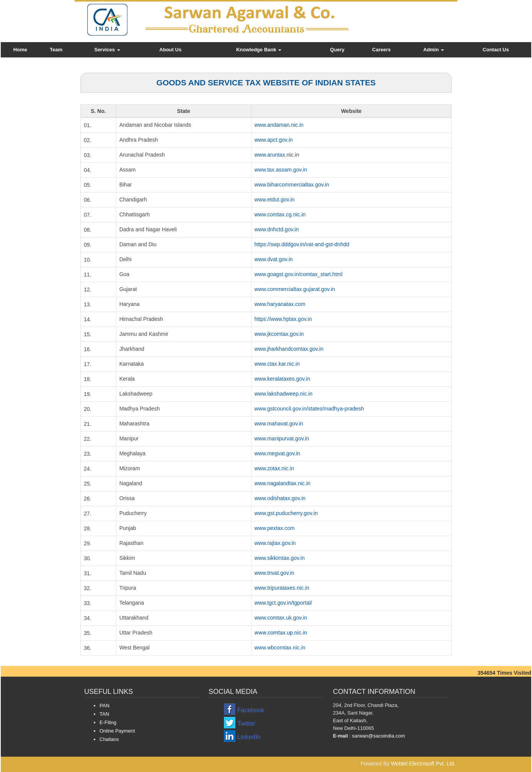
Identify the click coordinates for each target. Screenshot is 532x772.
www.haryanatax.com (280, 304)
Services (107, 50)
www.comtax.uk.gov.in (281, 618)
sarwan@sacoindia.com (378, 736)
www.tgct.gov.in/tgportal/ (283, 603)
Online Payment (117, 731)
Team (56, 50)
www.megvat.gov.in (277, 453)
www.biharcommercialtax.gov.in (292, 185)
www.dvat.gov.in (274, 259)
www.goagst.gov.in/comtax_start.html (299, 274)
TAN (104, 714)
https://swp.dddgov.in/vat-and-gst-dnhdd (302, 244)
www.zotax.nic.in (274, 468)
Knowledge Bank (259, 50)
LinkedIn (249, 737)
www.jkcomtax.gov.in (279, 334)
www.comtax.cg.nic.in (280, 214)
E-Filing (108, 722)
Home (20, 50)
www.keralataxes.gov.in (282, 379)
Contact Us (496, 50)
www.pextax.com (275, 528)
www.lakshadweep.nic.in (284, 394)
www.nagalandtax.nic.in (282, 483)
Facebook (251, 710)
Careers (381, 50)
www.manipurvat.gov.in (282, 438)
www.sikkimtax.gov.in (280, 558)
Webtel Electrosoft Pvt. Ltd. (423, 764)
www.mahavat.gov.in (279, 424)
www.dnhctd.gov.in (277, 229)
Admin (434, 50)
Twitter (246, 724)
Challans (109, 739)
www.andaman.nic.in (279, 125)
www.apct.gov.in (274, 140)
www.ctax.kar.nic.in (277, 364)
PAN (104, 706)
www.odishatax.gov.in (280, 498)
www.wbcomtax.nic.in (280, 648)
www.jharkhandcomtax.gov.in (289, 349)
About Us (170, 50)
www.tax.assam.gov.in (281, 170)
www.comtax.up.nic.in (281, 633)
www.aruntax (270, 155)
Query (337, 50)
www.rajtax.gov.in (275, 543)
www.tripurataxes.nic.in (282, 588)
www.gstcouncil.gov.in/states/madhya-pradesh (309, 409)
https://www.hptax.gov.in (283, 319)
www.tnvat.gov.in (274, 573)
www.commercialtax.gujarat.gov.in (295, 289)
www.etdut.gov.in (275, 200)
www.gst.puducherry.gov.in (286, 513)
